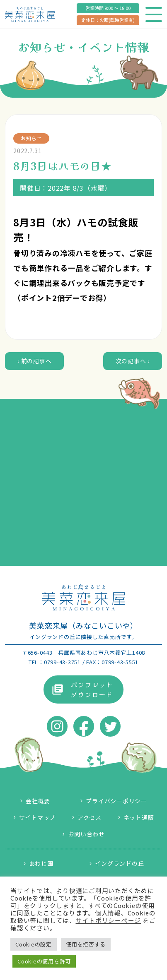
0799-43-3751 (62, 662)
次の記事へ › (133, 361)
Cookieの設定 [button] (34, 944)
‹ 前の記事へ (34, 361)
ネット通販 (139, 817)
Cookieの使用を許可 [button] (44, 961)
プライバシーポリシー (116, 801)
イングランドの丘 (119, 863)
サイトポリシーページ (109, 920)
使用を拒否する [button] (86, 944)
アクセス (90, 817)
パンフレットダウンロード (92, 689)
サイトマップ (38, 817)
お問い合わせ (86, 834)
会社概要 (38, 801)
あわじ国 (41, 863)
